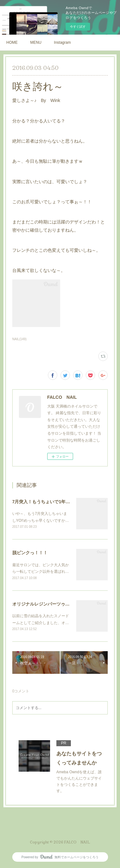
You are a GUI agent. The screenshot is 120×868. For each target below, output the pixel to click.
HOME (12, 42)
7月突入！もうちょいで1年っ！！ (46, 502)
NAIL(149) (20, 339)
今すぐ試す (78, 27)
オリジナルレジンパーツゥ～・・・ (48, 604)
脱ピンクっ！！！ (30, 553)
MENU (36, 42)
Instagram (62, 42)
